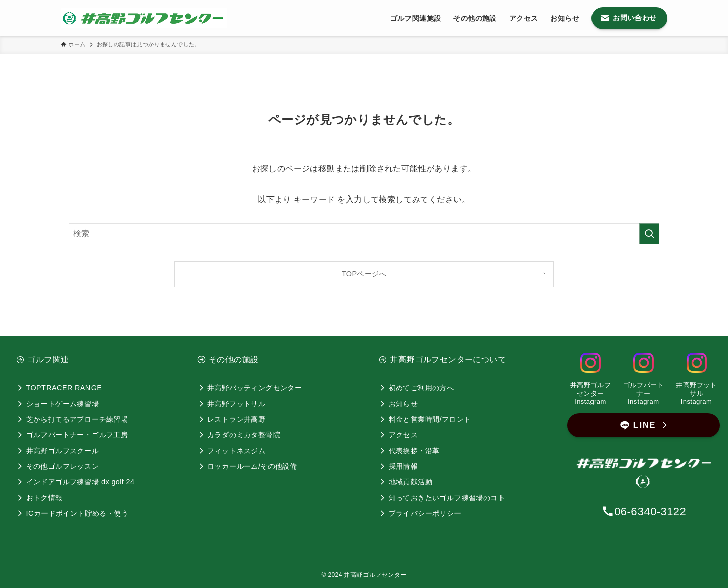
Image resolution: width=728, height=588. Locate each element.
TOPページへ (364, 274)
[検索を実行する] (649, 234)
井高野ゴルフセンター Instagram (590, 393)
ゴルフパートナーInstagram (644, 393)
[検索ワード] (364, 234)
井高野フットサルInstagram (696, 393)
